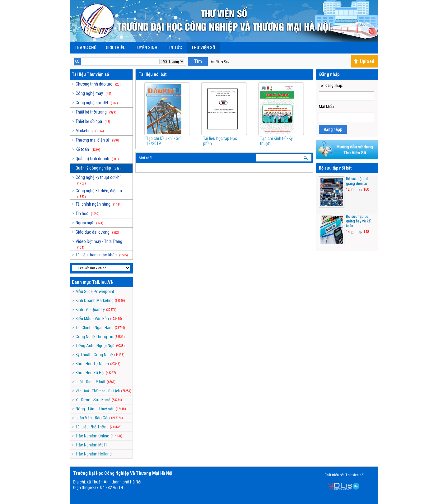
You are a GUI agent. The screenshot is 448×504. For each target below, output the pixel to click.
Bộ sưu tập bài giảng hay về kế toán (358, 221)
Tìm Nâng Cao (219, 61)
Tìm (198, 61)
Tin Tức (174, 48)
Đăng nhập (333, 129)
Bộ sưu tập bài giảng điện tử (358, 181)
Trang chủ (86, 48)
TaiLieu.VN (103, 282)
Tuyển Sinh (146, 48)
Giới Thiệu (116, 48)
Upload (364, 61)
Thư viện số (203, 48)
